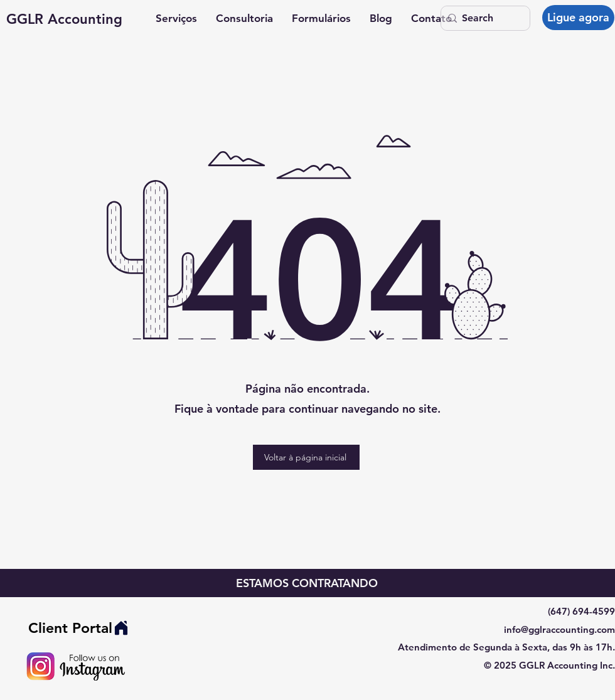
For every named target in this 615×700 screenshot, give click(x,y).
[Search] (483, 18)
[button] (176, 19)
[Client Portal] (79, 628)
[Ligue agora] (578, 18)
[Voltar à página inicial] (306, 457)
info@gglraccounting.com (559, 629)
